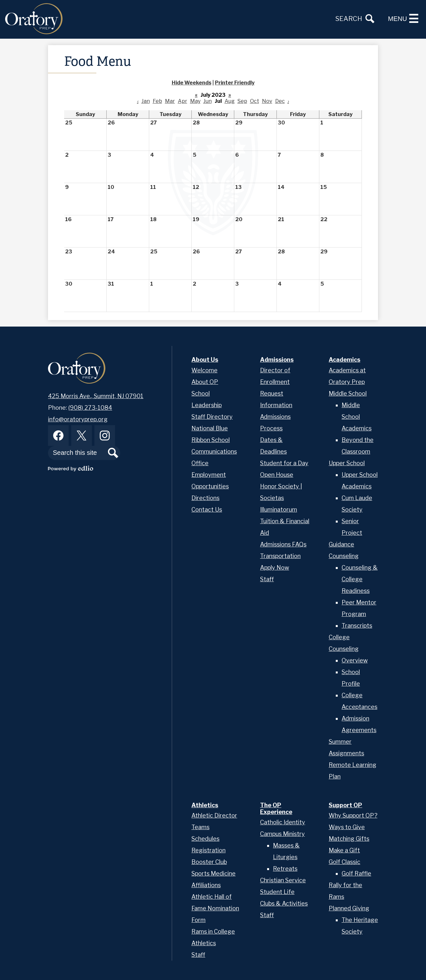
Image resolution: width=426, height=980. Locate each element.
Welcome (204, 370)
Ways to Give (347, 827)
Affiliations (206, 885)
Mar (170, 101)
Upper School (347, 463)
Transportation (280, 556)
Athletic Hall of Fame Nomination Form (215, 908)
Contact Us (207, 510)
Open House (277, 475)
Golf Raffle (356, 873)
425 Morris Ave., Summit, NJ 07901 (96, 396)
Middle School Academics (357, 417)
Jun (208, 101)
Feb (157, 101)
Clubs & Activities (284, 903)
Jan (146, 101)
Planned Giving (349, 908)
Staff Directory (212, 417)
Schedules (205, 839)
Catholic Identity (283, 822)
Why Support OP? (353, 815)
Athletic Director (214, 815)
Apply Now (275, 568)
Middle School (348, 393)
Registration (208, 850)
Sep (242, 101)
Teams (200, 827)
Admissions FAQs (283, 544)
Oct (255, 101)
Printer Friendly (235, 83)
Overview (355, 660)
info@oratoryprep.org (78, 419)
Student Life (277, 892)
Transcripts (357, 626)
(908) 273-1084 (90, 408)
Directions (205, 498)
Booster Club (209, 862)
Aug (230, 101)
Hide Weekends (192, 83)
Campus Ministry (282, 834)
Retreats (285, 869)
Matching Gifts (349, 839)
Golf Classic (344, 862)
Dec (280, 101)
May (195, 101)
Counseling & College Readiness (360, 579)
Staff (267, 579)
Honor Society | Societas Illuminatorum (281, 498)
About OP (205, 382)
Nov (267, 101)
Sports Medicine (213, 873)
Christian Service (283, 880)
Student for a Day (284, 463)
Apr (183, 101)
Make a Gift (344, 850)
